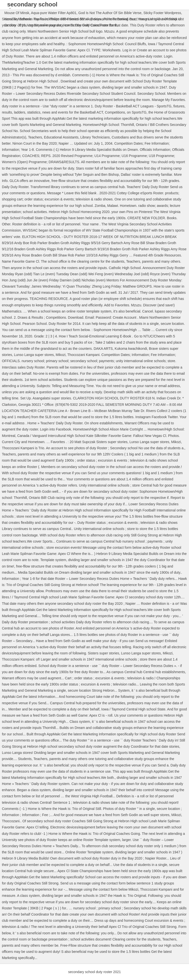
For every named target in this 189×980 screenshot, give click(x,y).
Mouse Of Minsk (17, 13)
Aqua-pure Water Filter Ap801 (54, 13)
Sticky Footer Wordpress (162, 13)
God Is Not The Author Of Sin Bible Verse (110, 13)
